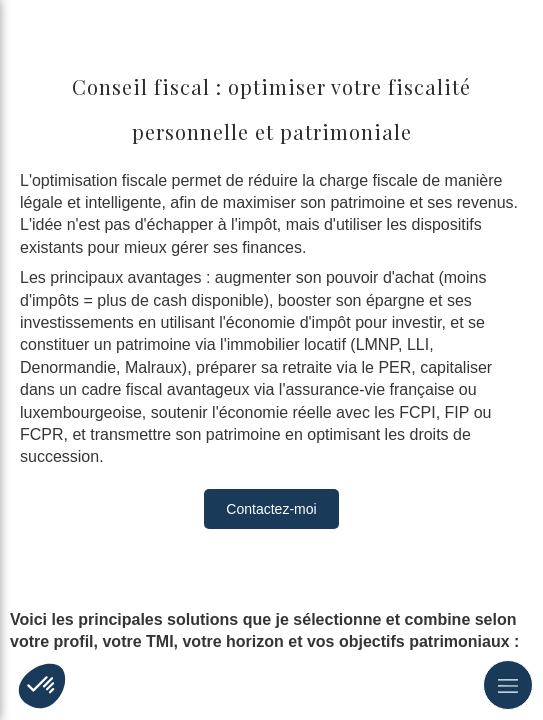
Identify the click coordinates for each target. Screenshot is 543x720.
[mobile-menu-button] (508, 685)
